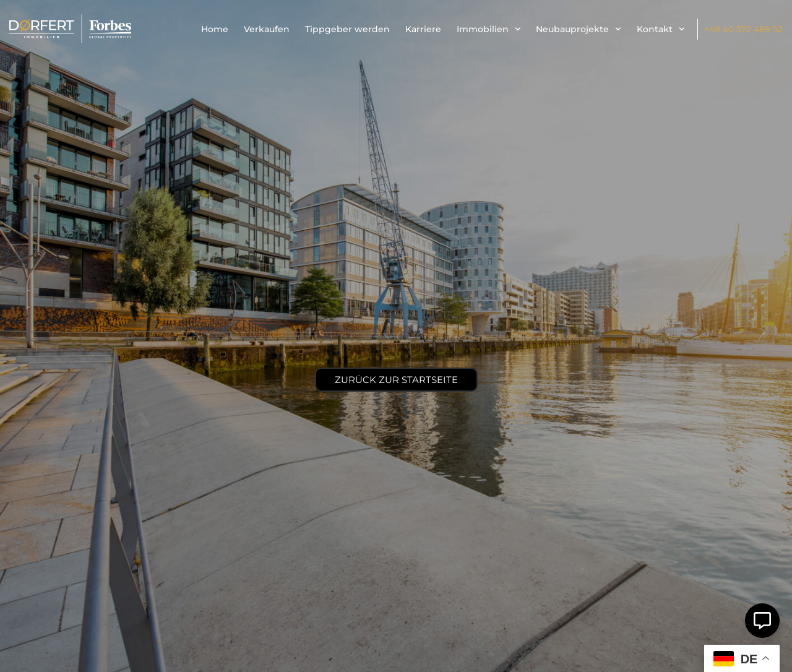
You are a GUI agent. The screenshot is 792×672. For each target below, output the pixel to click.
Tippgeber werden (347, 29)
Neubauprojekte (579, 29)
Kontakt (661, 29)
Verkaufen (267, 29)
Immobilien (489, 29)
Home (215, 29)
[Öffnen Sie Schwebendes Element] (762, 621)
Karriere (423, 29)
